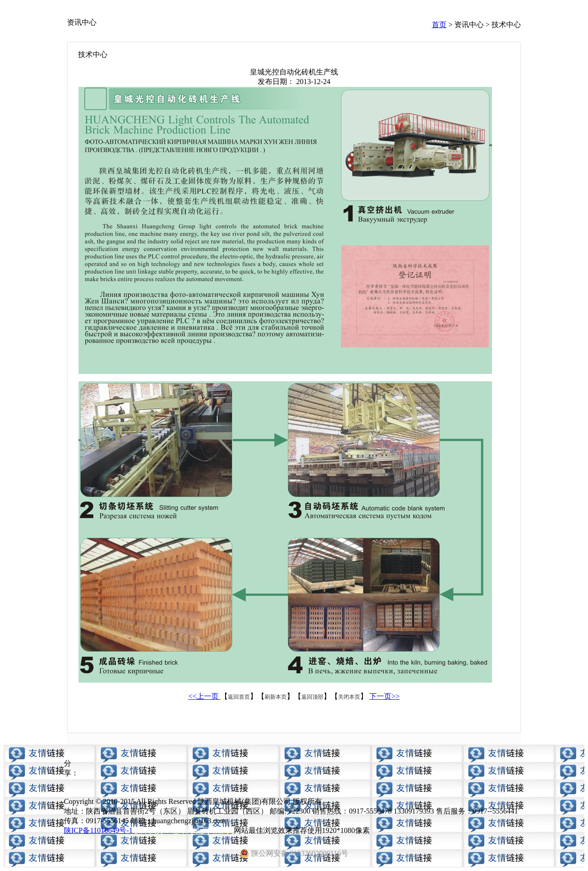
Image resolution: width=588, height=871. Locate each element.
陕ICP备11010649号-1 (98, 830)
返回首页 (239, 697)
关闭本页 (349, 697)
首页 (439, 25)
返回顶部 (312, 697)
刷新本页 (276, 697)
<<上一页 (204, 696)
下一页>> (384, 696)
